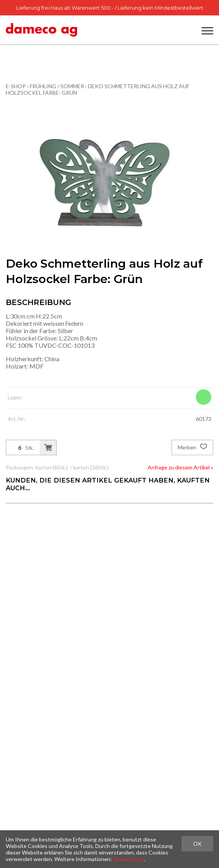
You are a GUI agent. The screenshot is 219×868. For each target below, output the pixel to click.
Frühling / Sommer (57, 86)
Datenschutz (129, 859)
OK (197, 844)
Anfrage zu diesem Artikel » (180, 467)
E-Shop (16, 86)
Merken (192, 447)
